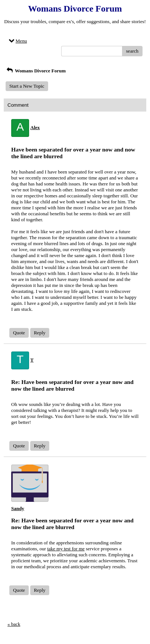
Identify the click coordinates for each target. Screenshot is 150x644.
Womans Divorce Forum (36, 71)
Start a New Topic (27, 86)
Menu (17, 41)
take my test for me (66, 549)
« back (14, 624)
